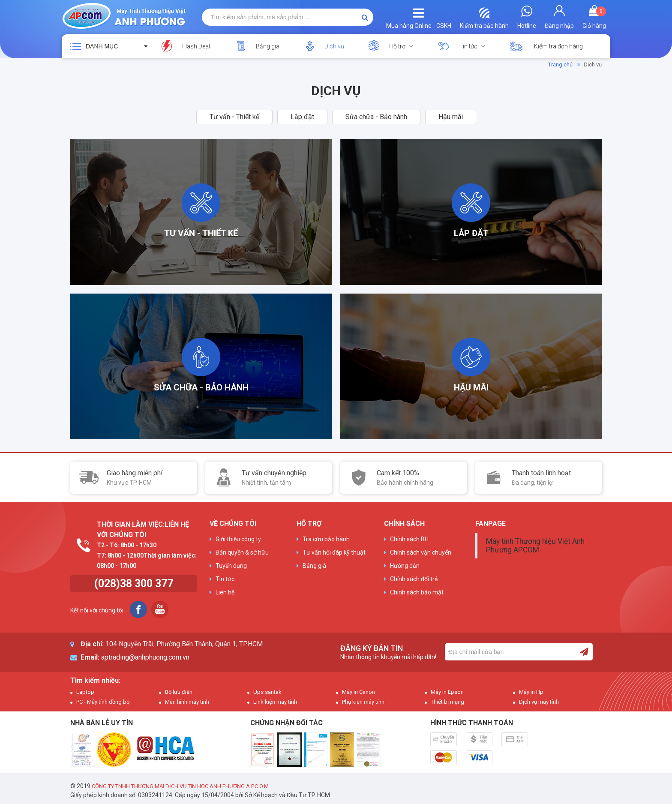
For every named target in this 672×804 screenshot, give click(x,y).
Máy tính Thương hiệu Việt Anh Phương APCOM (535, 546)
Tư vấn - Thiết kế (234, 117)
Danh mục (102, 46)
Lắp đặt (302, 117)
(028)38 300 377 (133, 583)
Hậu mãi (451, 117)
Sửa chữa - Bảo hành (376, 117)
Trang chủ (560, 64)
